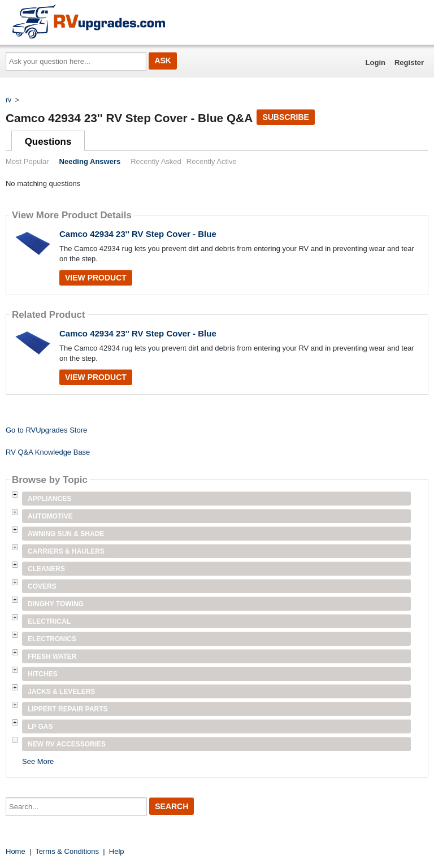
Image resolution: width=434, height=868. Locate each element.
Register (409, 62)
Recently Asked (156, 161)
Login (376, 62)
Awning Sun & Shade (66, 534)
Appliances (49, 499)
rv (8, 100)
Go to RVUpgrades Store (46, 430)
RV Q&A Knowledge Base (48, 452)
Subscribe (285, 117)
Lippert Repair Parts (68, 709)
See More (38, 761)
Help (117, 851)
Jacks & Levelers (61, 692)
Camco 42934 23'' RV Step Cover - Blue (138, 234)
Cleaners (46, 569)
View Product (96, 278)
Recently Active (212, 161)
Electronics (52, 639)
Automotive (50, 516)
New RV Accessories (67, 744)
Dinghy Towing (56, 604)
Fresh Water (52, 657)
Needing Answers (90, 161)
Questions (48, 142)
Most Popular (27, 161)
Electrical (49, 621)
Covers (42, 586)
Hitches (43, 674)
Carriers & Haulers (66, 551)
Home (16, 851)
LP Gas (40, 727)
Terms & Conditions (67, 851)
